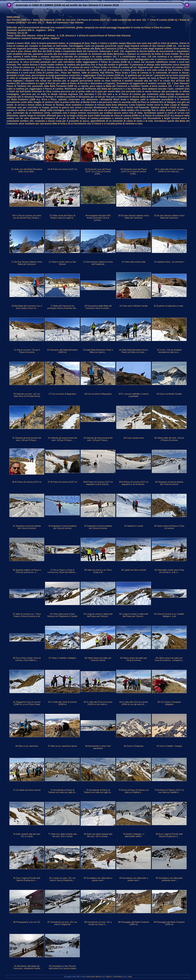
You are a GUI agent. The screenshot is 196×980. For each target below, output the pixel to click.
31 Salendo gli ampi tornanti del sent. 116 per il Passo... (27, 439)
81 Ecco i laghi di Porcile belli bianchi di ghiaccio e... (27, 879)
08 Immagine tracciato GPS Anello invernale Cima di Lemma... (98, 218)
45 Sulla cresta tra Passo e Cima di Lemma (169, 527)
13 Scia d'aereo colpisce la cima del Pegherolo (98, 263)
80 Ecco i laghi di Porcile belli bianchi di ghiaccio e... (169, 835)
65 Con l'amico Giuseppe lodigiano (169, 703)
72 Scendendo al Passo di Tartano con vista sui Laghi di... (62, 791)
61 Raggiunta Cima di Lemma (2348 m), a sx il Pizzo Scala (27, 703)
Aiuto (130, 976)
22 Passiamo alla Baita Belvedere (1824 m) (62, 351)
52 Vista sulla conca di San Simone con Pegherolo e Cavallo (62, 615)
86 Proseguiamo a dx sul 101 (27, 922)
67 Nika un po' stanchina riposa (62, 746)
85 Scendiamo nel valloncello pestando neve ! (169, 879)
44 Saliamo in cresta (134, 526)
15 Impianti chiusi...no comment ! (169, 262)
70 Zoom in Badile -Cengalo (169, 746)
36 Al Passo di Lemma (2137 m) (27, 482)
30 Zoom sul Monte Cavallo (169, 394)
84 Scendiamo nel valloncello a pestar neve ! (134, 879)
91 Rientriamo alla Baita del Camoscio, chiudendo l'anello (27, 967)
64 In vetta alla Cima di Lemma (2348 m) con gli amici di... (134, 703)
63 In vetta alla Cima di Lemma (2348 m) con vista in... (98, 703)
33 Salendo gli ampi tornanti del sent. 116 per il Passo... (98, 439)
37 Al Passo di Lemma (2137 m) (62, 482)
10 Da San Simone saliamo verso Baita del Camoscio (169, 217)
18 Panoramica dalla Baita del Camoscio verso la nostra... (98, 307)
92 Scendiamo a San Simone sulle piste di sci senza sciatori (62, 967)
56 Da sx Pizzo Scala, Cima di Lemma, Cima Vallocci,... (27, 659)
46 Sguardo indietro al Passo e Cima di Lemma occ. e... (27, 571)
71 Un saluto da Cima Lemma (27, 790)
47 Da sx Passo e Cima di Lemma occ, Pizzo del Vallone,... (62, 571)
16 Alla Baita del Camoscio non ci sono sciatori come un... (27, 307)
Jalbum (109, 976)
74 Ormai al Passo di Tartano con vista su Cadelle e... (134, 791)
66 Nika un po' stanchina (27, 746)
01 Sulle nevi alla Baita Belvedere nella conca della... (27, 170)
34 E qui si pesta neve (134, 438)
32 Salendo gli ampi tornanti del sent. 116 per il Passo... (62, 439)
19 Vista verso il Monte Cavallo (134, 306)
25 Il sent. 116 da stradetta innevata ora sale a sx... (169, 351)
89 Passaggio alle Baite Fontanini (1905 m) (134, 923)
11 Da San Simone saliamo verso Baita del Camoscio (27, 263)
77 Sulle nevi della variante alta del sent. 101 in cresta (62, 835)
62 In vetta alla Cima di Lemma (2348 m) (62, 703)
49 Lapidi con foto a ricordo (134, 570)
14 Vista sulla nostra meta (134, 262)
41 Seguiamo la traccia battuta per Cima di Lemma (27, 527)
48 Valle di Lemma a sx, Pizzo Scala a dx (98, 571)
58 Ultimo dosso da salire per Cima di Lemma (98, 659)
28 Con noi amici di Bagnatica (98, 394)
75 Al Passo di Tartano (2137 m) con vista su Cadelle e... (169, 791)
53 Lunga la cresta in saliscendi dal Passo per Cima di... (98, 615)
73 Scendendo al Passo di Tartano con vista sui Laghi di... (98, 791)
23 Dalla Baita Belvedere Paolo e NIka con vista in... (98, 351)
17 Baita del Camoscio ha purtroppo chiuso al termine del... (62, 307)
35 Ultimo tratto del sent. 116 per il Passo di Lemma (169, 439)
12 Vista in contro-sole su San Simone (62, 263)
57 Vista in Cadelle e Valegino (62, 658)
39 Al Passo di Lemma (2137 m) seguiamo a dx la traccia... (134, 483)
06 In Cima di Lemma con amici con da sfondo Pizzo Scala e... (27, 217)
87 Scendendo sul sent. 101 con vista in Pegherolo (62, 923)
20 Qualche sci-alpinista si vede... (169, 306)
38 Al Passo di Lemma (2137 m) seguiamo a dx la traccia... (98, 483)
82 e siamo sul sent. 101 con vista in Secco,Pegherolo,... (62, 879)
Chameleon (118, 976)
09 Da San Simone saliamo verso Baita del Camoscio (134, 217)
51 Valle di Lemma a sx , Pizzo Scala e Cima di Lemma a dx (27, 615)
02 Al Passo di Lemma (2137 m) (62, 169)
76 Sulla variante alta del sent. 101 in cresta (27, 835)
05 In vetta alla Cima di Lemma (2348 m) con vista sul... (169, 170)
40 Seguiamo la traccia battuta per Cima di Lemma (169, 483)
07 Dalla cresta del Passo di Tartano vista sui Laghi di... (62, 217)
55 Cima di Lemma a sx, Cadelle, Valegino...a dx (169, 615)
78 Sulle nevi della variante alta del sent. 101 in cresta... (98, 835)
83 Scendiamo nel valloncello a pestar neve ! (98, 879)
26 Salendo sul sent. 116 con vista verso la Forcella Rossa (27, 395)
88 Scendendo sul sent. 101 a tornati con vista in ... (98, 923)
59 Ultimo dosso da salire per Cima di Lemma (134, 659)
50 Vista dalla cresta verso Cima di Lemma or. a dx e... (169, 571)
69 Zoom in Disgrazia (134, 746)
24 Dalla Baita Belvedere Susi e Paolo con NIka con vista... (134, 351)
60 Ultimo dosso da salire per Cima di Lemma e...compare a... (169, 659)
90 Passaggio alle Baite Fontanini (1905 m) (169, 923)
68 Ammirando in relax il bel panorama (98, 747)
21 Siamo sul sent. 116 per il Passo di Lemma (27, 351)
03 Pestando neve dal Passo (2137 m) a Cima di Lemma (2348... (98, 171)
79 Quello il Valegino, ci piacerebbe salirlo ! (134, 835)
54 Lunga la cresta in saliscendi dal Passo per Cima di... (134, 615)
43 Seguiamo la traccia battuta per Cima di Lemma (98, 527)
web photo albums (94, 976)
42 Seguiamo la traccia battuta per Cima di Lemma (62, 527)
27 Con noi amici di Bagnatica (62, 394)
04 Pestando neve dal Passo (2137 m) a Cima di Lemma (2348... (134, 171)
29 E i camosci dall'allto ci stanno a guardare (134, 395)
